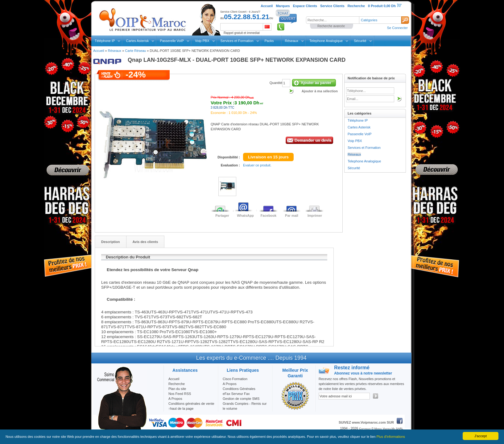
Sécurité (360, 41)
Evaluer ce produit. (257, 165)
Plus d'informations (391, 437)
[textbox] (333, 20)
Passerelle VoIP (172, 41)
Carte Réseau (135, 51)
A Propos (230, 384)
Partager (222, 216)
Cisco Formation (235, 379)
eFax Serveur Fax (236, 394)
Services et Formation (237, 41)
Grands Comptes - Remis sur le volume (245, 406)
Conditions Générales (239, 389)
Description (111, 242)
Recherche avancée (331, 26)
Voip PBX (202, 41)
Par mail (292, 216)
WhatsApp (245, 216)
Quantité (276, 83)
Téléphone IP (105, 41)
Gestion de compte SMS (241, 399)
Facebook (269, 216)
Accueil (99, 51)
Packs (269, 41)
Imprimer (315, 216)
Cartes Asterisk (137, 41)
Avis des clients (145, 242)
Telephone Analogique (326, 41)
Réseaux (292, 41)
